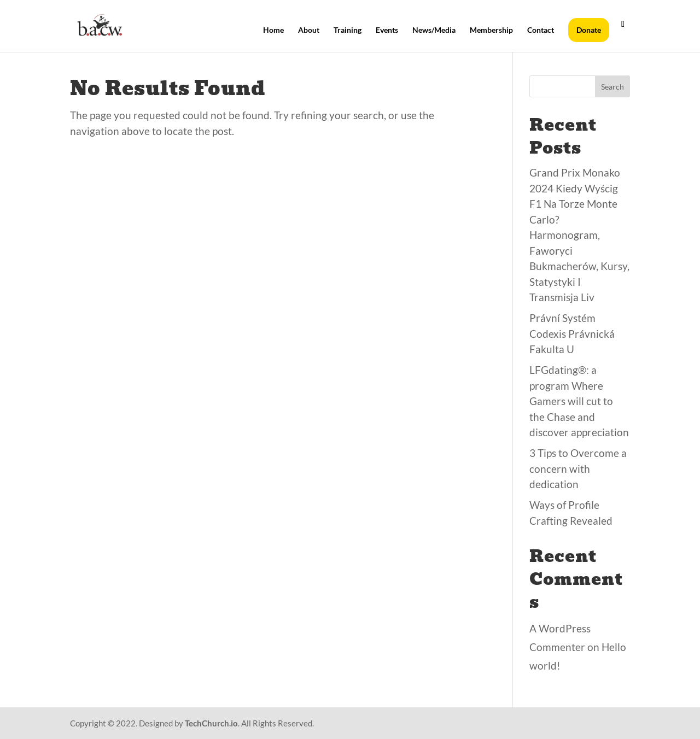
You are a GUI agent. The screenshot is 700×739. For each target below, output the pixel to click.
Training (348, 30)
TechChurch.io (211, 723)
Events (387, 30)
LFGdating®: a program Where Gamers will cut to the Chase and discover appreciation (579, 401)
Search (612, 87)
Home (273, 30)
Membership (491, 30)
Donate (589, 30)
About (309, 30)
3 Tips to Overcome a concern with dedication (578, 468)
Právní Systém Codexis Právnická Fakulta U (572, 333)
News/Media (434, 30)
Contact (541, 30)
